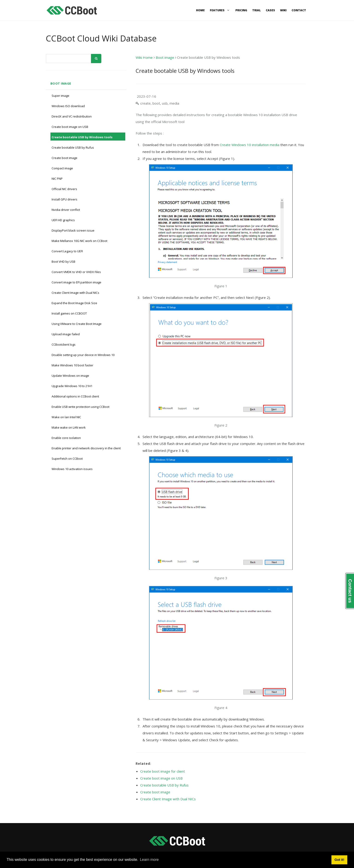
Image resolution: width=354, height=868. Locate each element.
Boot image (61, 83)
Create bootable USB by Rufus (73, 147)
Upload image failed (66, 334)
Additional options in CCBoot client (75, 396)
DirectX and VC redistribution (72, 116)
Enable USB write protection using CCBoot (80, 407)
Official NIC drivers (64, 189)
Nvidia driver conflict (66, 210)
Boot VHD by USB (63, 262)
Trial (256, 10)
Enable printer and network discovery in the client (86, 448)
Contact (299, 10)
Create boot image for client (163, 771)
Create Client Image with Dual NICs (75, 293)
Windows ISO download (68, 106)
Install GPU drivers (64, 199)
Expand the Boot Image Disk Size (74, 303)
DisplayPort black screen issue (73, 230)
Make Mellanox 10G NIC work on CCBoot (79, 241)
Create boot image (64, 158)
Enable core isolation (66, 438)
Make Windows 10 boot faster (72, 365)
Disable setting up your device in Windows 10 (83, 355)
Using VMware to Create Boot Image (77, 324)
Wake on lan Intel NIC (66, 417)
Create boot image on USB (70, 127)
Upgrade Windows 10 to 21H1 (72, 386)
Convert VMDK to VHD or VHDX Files (76, 272)
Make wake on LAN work (69, 427)
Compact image (62, 168)
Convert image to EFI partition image (76, 282)
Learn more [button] (149, 860)
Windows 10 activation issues (72, 469)
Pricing (241, 10)
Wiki (283, 10)
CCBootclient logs (64, 344)
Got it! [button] (339, 860)
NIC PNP (57, 179)
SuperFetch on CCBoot (67, 459)
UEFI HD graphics (63, 220)
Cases (270, 10)
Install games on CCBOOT (69, 313)
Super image (60, 96)
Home (200, 10)
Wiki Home (144, 57)
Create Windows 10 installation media (250, 145)
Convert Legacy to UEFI (67, 251)
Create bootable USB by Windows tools (82, 137)
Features (220, 10)
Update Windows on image (70, 376)
